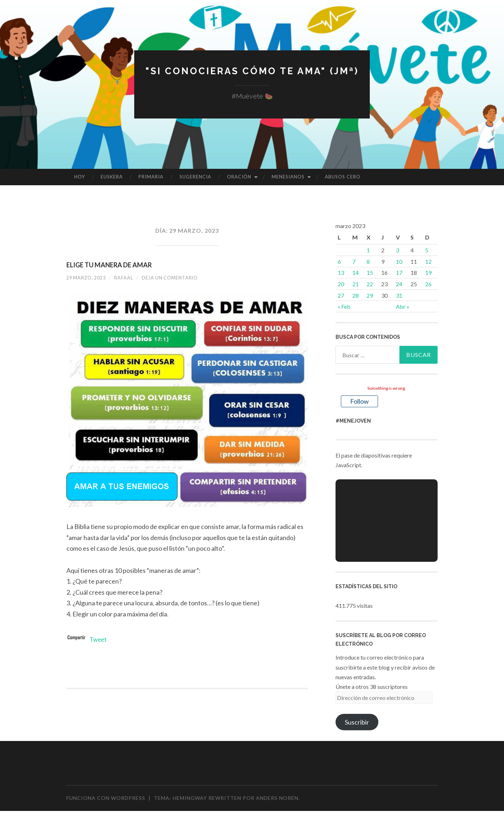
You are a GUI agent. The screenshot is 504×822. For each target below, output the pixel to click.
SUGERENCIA (195, 177)
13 (341, 273)
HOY (80, 177)
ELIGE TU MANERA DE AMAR (109, 265)
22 (370, 284)
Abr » (403, 306)
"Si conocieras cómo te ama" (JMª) (252, 70)
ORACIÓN (239, 177)
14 (356, 273)
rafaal (129, 278)
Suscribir (357, 722)
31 (399, 295)
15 (370, 273)
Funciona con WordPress (106, 798)
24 (399, 284)
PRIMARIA (151, 177)
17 (399, 273)
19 (428, 273)
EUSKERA (112, 177)
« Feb (344, 306)
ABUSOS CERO (343, 177)
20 (341, 284)
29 (370, 295)
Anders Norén (277, 798)
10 (399, 261)
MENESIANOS (288, 177)
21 (356, 284)
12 (428, 261)
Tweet (99, 639)
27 (341, 295)
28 (356, 295)
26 (428, 284)
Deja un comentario (179, 278)
